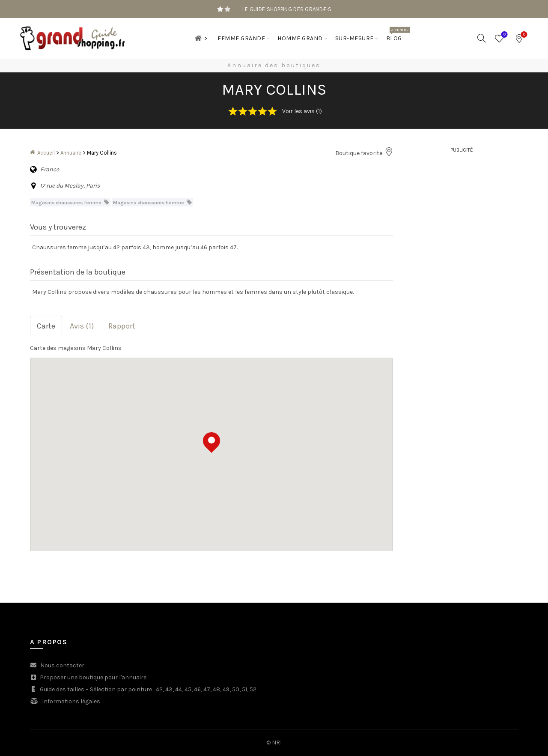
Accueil (46, 153)
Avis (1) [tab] (82, 326)
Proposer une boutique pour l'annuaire (93, 677)
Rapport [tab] (122, 326)
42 (159, 689)
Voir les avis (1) (302, 111)
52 (253, 689)
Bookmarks (523, 35)
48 (216, 689)
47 (207, 689)
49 (226, 689)
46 (197, 689)
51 (244, 689)
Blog (397, 34)
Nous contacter (62, 665)
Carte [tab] (46, 326)
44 (179, 689)
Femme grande (241, 38)
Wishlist (504, 35)
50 (236, 689)
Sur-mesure (354, 38)
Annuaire (71, 153)
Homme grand (300, 38)
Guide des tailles (62, 689)
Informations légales (71, 701)
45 (188, 689)
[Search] (482, 38)
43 (169, 689)
